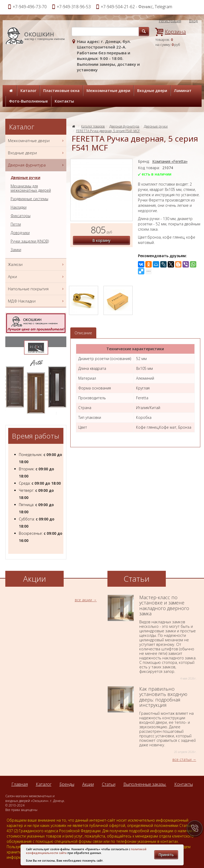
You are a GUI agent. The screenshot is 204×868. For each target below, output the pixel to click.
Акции (88, 784)
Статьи (109, 784)
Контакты (64, 101)
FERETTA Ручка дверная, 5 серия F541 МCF (108, 131)
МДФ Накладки (36, 301)
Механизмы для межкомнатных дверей (31, 188)
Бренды (67, 784)
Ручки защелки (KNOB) (30, 241)
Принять (166, 855)
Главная (20, 784)
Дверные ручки (156, 126)
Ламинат (183, 91)
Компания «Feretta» (170, 161)
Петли (16, 224)
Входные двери (152, 91)
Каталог (28, 91)
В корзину (101, 240)
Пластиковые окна (61, 91)
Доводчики (20, 233)
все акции (83, 600)
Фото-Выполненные (28, 101)
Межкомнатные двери (108, 91)
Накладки (19, 207)
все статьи (182, 759)
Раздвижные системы (29, 199)
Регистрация (170, 21)
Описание (83, 333)
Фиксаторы (21, 216)
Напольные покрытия (36, 289)
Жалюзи (36, 264)
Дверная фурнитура (124, 126)
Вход (193, 21)
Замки (16, 250)
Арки (36, 277)
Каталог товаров (93, 126)
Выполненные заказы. (145, 784)
